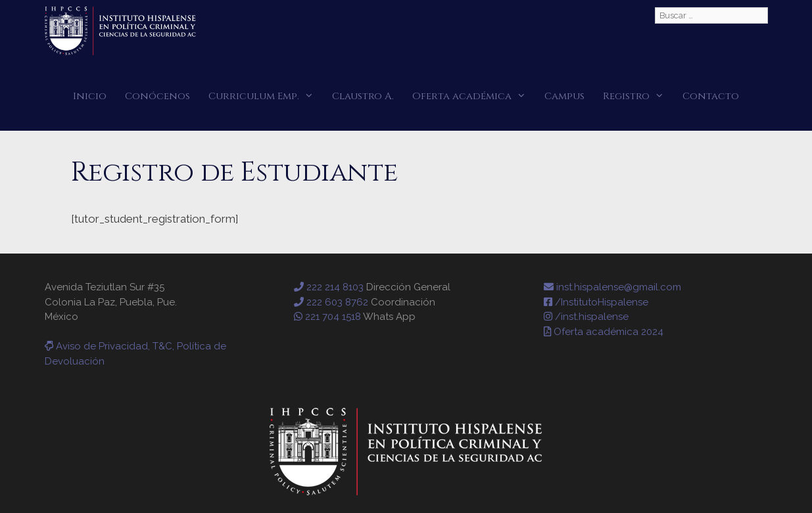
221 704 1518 (327, 317)
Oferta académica (474, 96)
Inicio (90, 96)
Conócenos (157, 96)
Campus (564, 96)
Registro (638, 96)
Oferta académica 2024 (604, 332)
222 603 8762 (331, 302)
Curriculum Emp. (266, 96)
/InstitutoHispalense (596, 302)
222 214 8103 (329, 287)
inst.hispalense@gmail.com (612, 287)
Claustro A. (363, 96)
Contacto (711, 96)
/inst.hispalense (586, 317)
